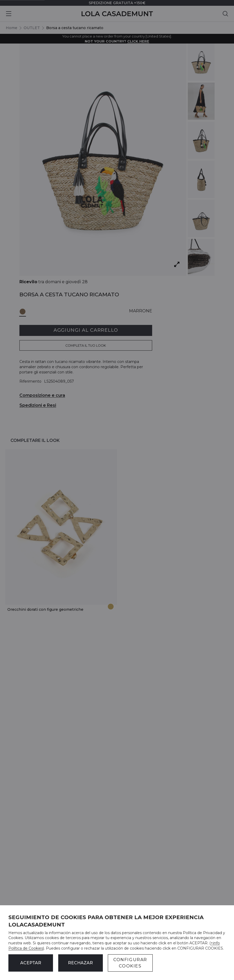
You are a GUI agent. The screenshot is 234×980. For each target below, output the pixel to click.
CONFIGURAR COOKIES (130, 963)
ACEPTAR (31, 963)
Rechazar (80, 963)
